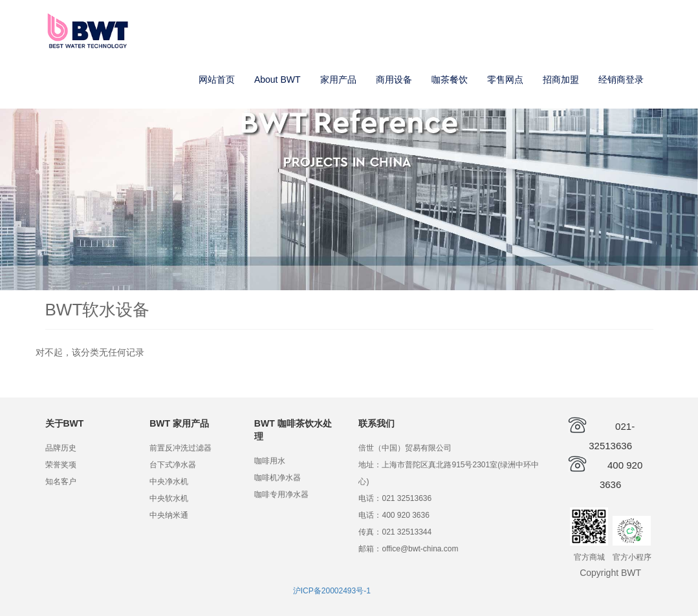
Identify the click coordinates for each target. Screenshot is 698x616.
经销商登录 (621, 80)
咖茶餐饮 (450, 80)
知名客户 (61, 482)
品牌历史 (61, 448)
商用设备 (394, 80)
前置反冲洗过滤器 (180, 448)
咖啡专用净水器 (281, 494)
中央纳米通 (169, 515)
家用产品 (338, 80)
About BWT (278, 80)
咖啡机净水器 (278, 478)
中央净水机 (169, 482)
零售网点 (505, 80)
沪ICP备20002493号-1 (332, 591)
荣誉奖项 (61, 465)
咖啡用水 (270, 461)
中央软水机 (169, 498)
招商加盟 (561, 80)
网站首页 (217, 80)
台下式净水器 (173, 465)
